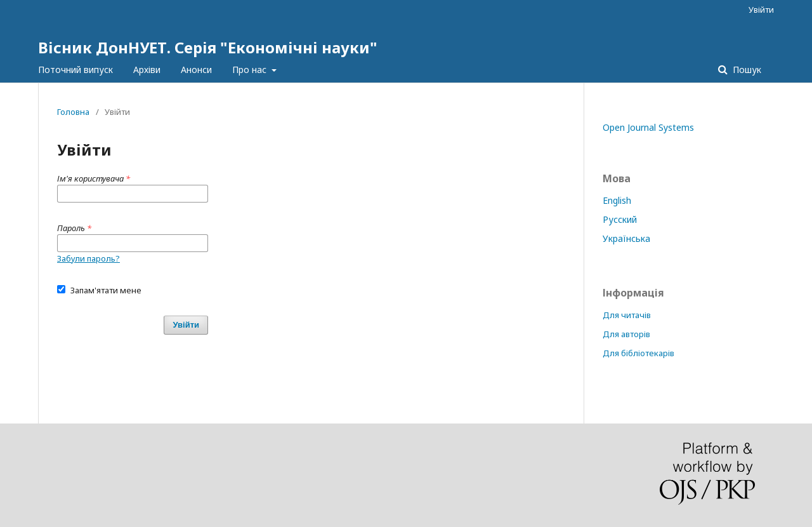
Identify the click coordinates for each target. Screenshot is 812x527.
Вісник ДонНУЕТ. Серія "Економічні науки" (208, 47)
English (617, 200)
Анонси (196, 70)
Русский (620, 219)
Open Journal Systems (648, 127)
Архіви (147, 70)
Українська (626, 238)
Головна (73, 112)
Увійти (761, 10)
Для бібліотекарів (638, 353)
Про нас (251, 70)
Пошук (746, 70)
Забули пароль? (88, 258)
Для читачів (627, 315)
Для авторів (626, 334)
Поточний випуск (75, 70)
